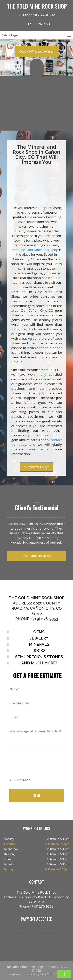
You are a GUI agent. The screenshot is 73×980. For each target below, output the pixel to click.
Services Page (36, 467)
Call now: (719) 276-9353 (37, 52)
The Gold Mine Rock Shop (39, 250)
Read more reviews (37, 556)
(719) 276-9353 (36, 23)
